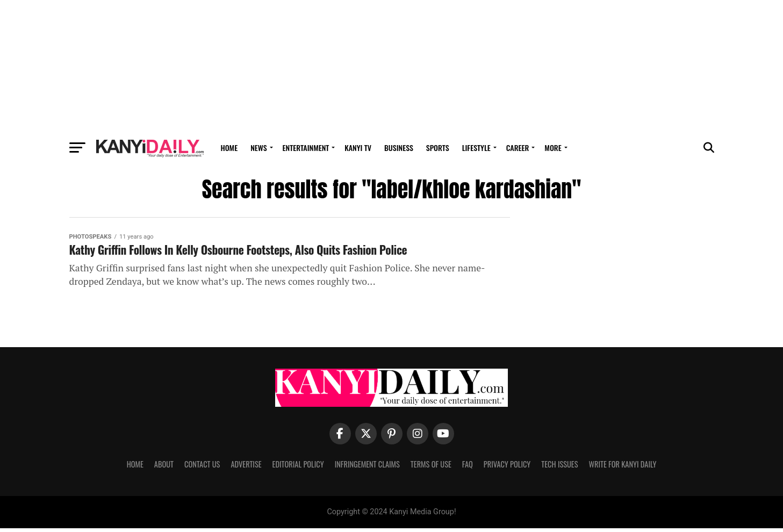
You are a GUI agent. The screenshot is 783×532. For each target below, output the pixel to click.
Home (229, 148)
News (258, 148)
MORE (553, 148)
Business (399, 148)
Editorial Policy (298, 467)
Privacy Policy (507, 467)
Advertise (246, 467)
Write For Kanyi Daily (622, 467)
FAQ (468, 467)
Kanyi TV (358, 148)
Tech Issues (559, 467)
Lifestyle (476, 148)
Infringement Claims (367, 467)
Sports (438, 148)
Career (518, 148)
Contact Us (202, 467)
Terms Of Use (431, 467)
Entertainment (306, 148)
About (164, 467)
